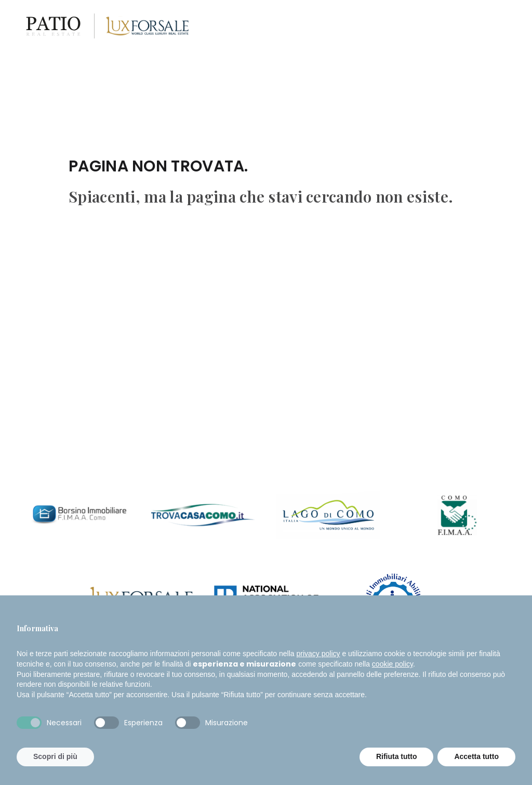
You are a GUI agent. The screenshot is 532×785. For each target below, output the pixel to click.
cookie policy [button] (393, 664)
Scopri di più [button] (55, 756)
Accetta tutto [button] (476, 756)
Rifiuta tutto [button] (397, 756)
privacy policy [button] (318, 654)
